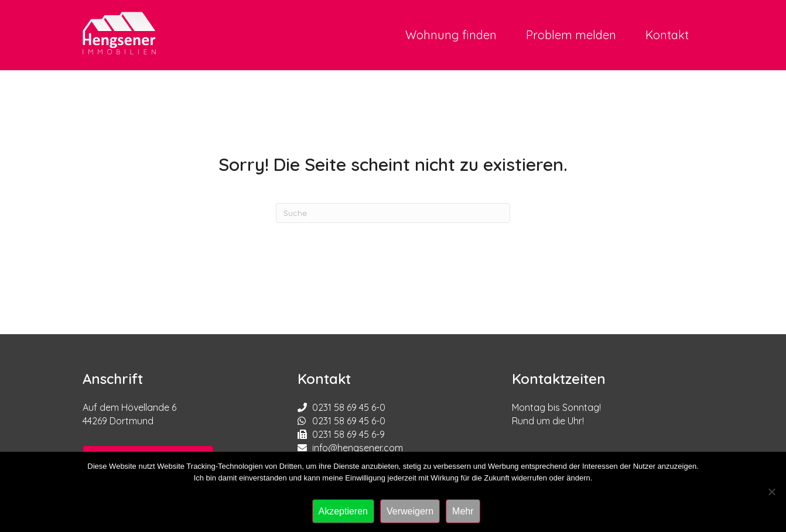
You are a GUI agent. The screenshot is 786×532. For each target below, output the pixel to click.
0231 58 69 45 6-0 (349, 407)
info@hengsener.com (358, 448)
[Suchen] (393, 213)
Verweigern (410, 511)
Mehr (463, 511)
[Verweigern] (771, 492)
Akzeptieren (344, 511)
